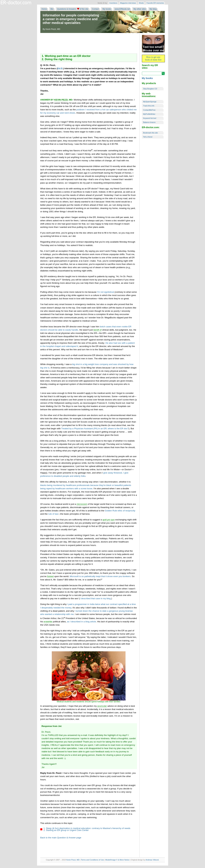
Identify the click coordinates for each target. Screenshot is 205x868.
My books (107, 9)
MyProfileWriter (149, 114)
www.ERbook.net (122, 9)
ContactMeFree (149, 110)
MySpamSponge (150, 102)
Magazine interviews (128, 3)
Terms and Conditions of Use (92, 860)
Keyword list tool (150, 118)
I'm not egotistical (105, 292)
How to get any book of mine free (153, 58)
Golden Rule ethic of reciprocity (120, 511)
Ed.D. (60, 68)
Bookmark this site (151, 133)
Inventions (113, 3)
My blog (153, 9)
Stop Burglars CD (150, 89)
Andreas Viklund (152, 860)
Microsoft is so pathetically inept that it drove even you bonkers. (101, 576)
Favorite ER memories (155, 3)
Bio (52, 9)
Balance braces (149, 122)
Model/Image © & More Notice (117, 860)
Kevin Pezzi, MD (73, 860)
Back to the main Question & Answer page (61, 838)
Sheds (141, 3)
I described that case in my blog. (96, 598)
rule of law (53, 514)
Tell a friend (148, 137)
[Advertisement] (89, 44)
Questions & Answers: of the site (73, 9)
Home (44, 9)
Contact (95, 9)
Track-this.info (149, 106)
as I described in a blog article (82, 622)
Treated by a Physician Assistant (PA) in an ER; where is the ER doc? (95, 429)
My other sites (140, 9)
